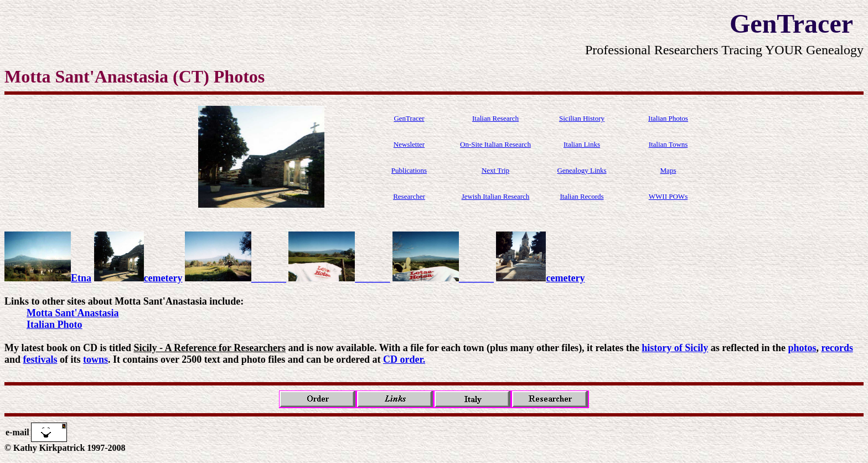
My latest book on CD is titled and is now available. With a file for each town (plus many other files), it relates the (323, 348)
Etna (48, 278)
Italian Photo (55, 325)
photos (802, 348)
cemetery (138, 278)
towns (95, 359)
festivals (40, 359)
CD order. (404, 359)
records (837, 348)
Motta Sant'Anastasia (73, 313)
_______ (236, 278)
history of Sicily (675, 348)
